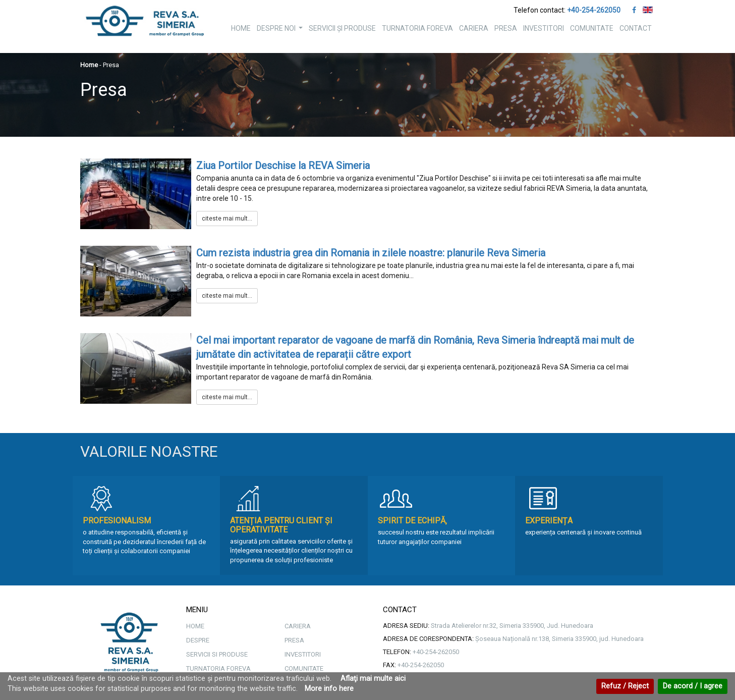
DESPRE (198, 640)
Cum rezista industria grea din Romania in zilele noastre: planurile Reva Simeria (371, 253)
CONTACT (636, 28)
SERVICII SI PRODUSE (217, 654)
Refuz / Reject (625, 686)
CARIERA (474, 28)
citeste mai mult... (227, 219)
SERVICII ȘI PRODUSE (342, 28)
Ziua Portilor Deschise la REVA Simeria (283, 166)
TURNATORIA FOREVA (417, 28)
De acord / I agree (693, 686)
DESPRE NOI (281, 31)
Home (89, 65)
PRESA (506, 28)
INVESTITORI (544, 28)
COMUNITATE (592, 28)
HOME (241, 28)
